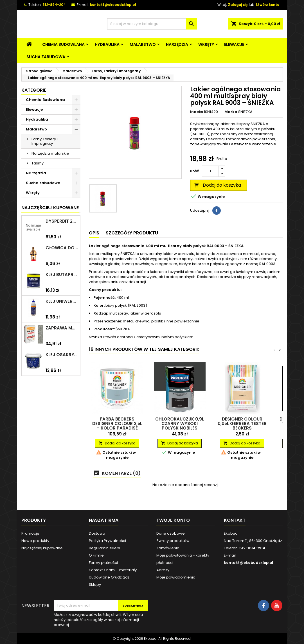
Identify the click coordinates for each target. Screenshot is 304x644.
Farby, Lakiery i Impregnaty (45, 141)
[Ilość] (210, 171)
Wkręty (206, 44)
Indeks (197, 112)
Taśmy (38, 163)
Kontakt (235, 520)
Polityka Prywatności (107, 541)
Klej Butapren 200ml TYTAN (62, 275)
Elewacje (234, 44)
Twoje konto (173, 520)
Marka (231, 112)
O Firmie (96, 555)
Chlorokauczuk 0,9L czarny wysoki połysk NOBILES (180, 423)
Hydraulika (107, 44)
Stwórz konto (267, 5)
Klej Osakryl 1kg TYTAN (62, 355)
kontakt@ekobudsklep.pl (113, 5)
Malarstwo (143, 44)
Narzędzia (177, 44)
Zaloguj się (238, 5)
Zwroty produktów (173, 541)
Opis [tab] (94, 233)
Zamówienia (168, 548)
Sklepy (95, 585)
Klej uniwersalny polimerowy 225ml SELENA (62, 301)
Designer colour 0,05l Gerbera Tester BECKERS (242, 423)
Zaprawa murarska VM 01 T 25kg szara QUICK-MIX (62, 328)
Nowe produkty (35, 541)
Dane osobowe (171, 533)
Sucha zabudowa (46, 57)
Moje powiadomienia (176, 577)
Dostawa (97, 533)
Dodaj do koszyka (218, 185)
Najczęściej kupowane (42, 548)
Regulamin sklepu (105, 548)
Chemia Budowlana (63, 44)
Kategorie (34, 90)
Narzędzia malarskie (50, 153)
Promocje (30, 533)
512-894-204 (54, 5)
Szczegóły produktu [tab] (132, 233)
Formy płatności (103, 563)
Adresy (163, 570)
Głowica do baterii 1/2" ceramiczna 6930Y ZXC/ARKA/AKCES (62, 248)
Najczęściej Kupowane (50, 208)
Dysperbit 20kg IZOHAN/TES (62, 221)
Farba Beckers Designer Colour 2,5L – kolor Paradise (117, 423)
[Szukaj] (152, 24)
